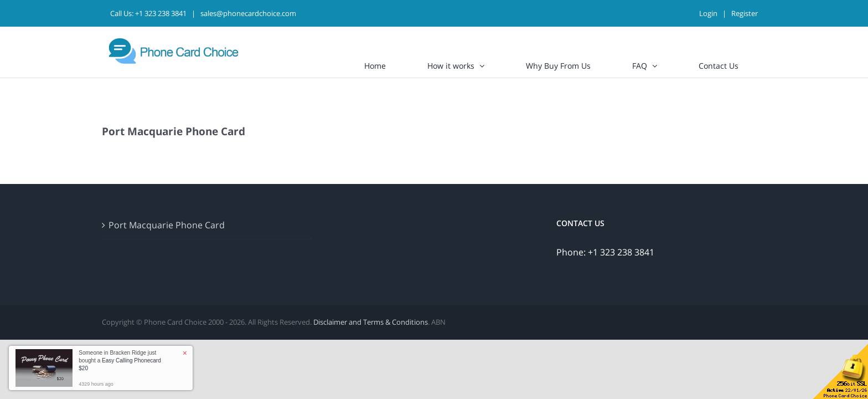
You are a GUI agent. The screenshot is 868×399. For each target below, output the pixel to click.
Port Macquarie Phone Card (167, 225)
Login (708, 13)
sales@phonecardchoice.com (248, 13)
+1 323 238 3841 (161, 13)
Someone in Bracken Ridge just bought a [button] (120, 360)
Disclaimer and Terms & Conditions (371, 322)
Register (745, 13)
